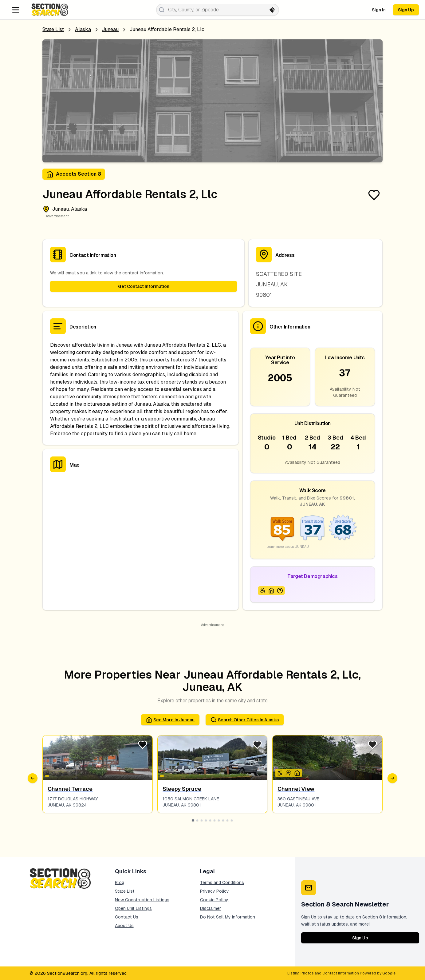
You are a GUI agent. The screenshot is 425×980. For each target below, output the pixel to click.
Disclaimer (211, 908)
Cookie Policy (214, 900)
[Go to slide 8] (223, 820)
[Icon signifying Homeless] (271, 591)
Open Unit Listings (133, 908)
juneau (110, 29)
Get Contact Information (144, 286)
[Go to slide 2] (197, 820)
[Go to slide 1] (193, 820)
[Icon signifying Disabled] (263, 591)
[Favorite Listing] (374, 195)
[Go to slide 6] (214, 820)
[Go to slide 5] (210, 820)
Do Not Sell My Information (228, 917)
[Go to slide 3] (202, 820)
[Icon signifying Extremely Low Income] (280, 591)
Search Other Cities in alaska (245, 720)
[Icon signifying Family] (289, 773)
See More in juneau (170, 720)
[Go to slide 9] (227, 820)
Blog (120, 882)
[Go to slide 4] (206, 820)
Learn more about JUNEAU (288, 547)
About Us (124, 926)
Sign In (379, 10)
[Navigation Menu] (16, 10)
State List (53, 29)
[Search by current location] (272, 10)
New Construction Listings (142, 900)
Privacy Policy (214, 891)
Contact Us (127, 917)
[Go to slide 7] (219, 820)
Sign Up (406, 10)
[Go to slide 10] (232, 820)
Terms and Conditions (222, 882)
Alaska (83, 29)
